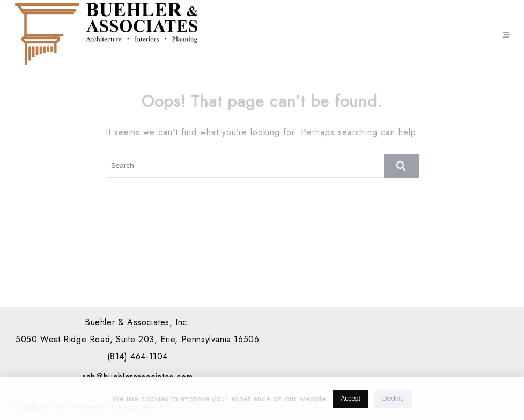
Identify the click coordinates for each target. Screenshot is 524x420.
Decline (393, 400)
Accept (350, 400)
